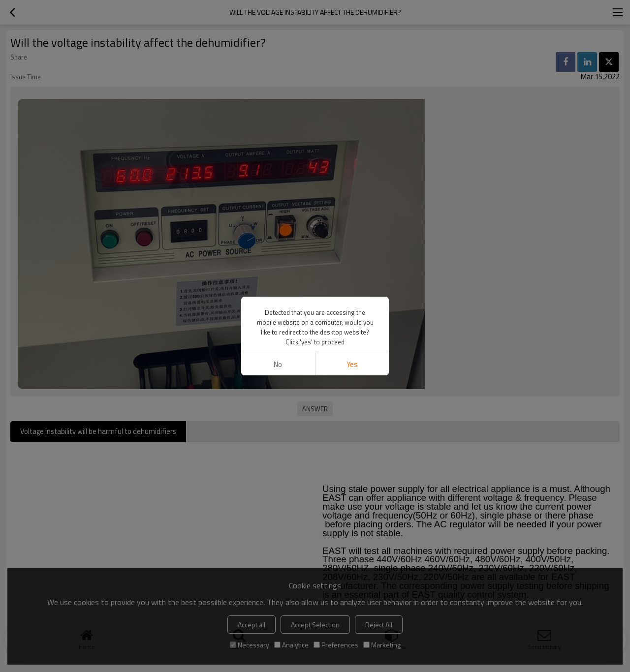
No (278, 364)
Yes (352, 364)
